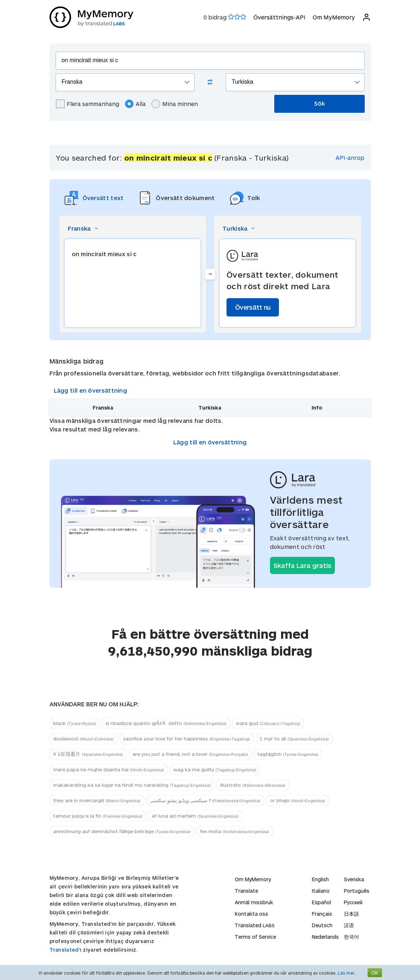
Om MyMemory (334, 17)
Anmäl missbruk (254, 902)
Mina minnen (175, 104)
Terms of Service (255, 937)
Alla (135, 104)
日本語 (351, 914)
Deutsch (322, 925)
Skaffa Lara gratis (302, 565)
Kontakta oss (251, 914)
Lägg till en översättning (91, 390)
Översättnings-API (279, 17)
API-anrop (350, 158)
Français (322, 914)
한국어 (351, 937)
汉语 (349, 925)
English (320, 879)
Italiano (321, 891)
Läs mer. (347, 973)
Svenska (354, 879)
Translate (246, 891)
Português (357, 891)
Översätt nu (253, 307)
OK (375, 973)
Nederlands (325, 937)
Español (321, 902)
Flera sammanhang (88, 104)
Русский (353, 902)
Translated (64, 950)
